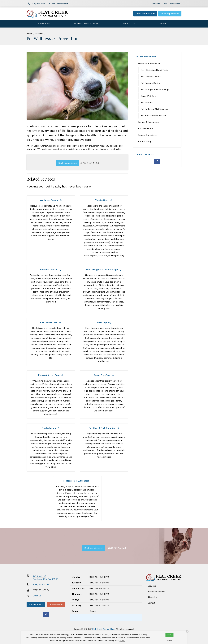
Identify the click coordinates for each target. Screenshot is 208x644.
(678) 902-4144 (90, 163)
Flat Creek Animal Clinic (104, 629)
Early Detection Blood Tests (154, 70)
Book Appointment (170, 14)
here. (123, 641)
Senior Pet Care (148, 96)
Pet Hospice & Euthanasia (153, 116)
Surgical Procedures (148, 135)
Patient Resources (86, 24)
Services (44, 24)
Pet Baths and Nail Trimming (154, 109)
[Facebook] (157, 161)
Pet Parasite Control (150, 83)
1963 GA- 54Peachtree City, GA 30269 (45, 577)
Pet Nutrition (147, 103)
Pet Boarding (144, 142)
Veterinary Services (146, 57)
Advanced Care (145, 129)
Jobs (165, 4)
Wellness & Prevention (149, 64)
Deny (169, 640)
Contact (164, 24)
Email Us (37, 596)
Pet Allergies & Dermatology (155, 90)
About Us (129, 24)
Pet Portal (156, 4)
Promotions (175, 4)
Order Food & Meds (145, 14)
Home (30, 34)
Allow (169, 635)
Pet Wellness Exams (151, 77)
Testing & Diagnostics (148, 122)
